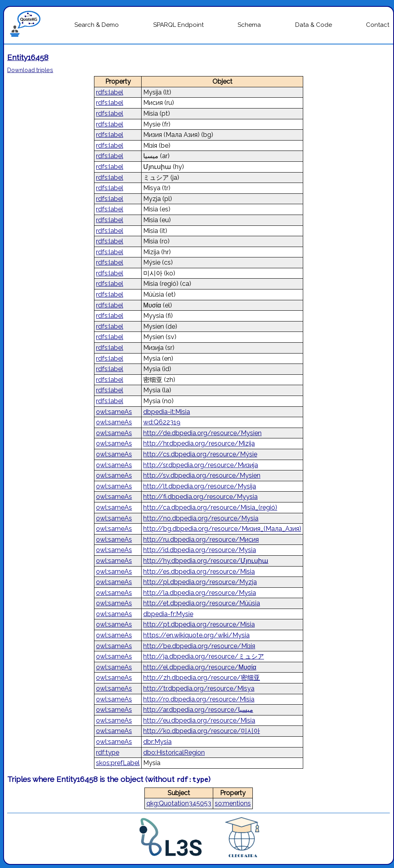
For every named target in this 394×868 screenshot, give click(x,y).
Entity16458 (28, 57)
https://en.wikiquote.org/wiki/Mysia (196, 635)
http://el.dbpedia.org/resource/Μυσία (200, 667)
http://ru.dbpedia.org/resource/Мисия (201, 539)
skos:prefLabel (118, 763)
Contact (378, 25)
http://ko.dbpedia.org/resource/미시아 (202, 731)
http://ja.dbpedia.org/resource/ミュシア (204, 656)
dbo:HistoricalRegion (174, 752)
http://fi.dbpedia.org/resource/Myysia (200, 497)
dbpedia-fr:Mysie (168, 614)
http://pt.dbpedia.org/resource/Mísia (199, 624)
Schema (249, 25)
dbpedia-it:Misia (167, 412)
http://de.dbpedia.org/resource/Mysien (202, 433)
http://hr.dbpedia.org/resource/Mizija (199, 443)
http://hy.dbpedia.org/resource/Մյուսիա (206, 561)
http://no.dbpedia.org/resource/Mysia (201, 518)
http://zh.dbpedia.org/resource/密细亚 (202, 678)
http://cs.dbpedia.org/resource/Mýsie (200, 454)
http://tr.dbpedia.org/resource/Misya (199, 688)
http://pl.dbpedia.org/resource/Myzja (200, 582)
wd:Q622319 (162, 422)
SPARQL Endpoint (178, 25)
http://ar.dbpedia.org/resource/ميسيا (198, 710)
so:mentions (233, 803)
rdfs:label (110, 92)
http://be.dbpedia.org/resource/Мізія (199, 646)
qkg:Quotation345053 (179, 803)
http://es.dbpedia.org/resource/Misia (199, 572)
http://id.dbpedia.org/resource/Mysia (200, 550)
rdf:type (108, 752)
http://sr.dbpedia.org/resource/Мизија (201, 465)
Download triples (30, 70)
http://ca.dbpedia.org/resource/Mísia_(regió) (210, 507)
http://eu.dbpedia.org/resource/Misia (199, 720)
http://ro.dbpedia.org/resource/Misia (199, 699)
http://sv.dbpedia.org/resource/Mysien (202, 475)
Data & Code (314, 25)
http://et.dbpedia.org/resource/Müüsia (202, 603)
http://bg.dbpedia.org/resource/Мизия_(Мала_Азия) (222, 529)
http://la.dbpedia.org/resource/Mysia (200, 593)
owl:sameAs (114, 412)
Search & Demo (97, 25)
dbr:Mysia (157, 742)
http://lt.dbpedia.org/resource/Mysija (200, 486)
